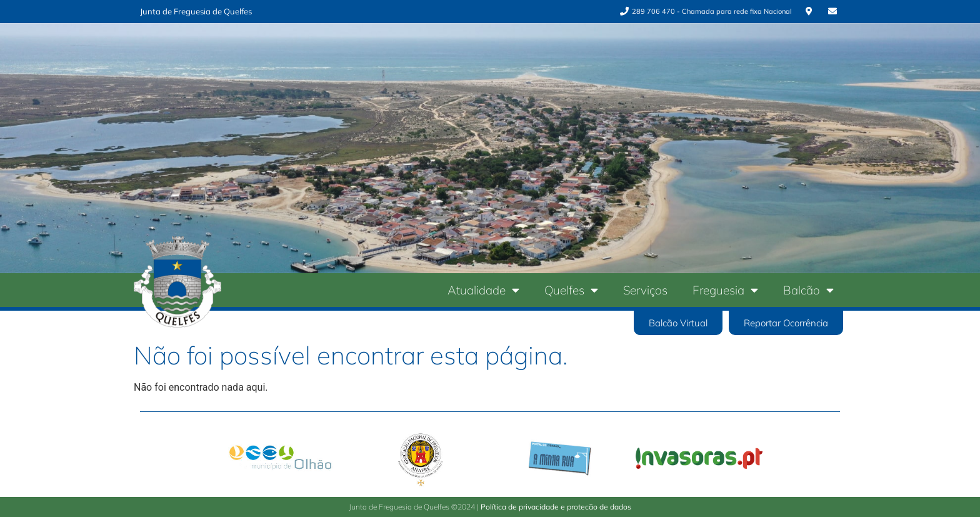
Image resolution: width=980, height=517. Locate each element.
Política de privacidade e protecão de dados (556, 507)
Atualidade (483, 290)
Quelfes (571, 290)
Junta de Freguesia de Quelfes (196, 11)
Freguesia (725, 290)
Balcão (808, 290)
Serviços (645, 290)
